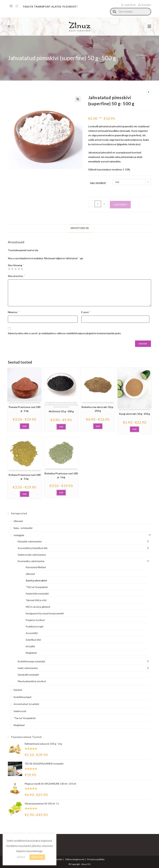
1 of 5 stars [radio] (9, 269)
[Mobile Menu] (149, 26)
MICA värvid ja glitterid (38, 607)
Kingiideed (31, 653)
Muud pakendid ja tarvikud (32, 681)
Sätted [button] (21, 857)
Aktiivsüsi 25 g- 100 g (61, 411)
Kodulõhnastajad (22, 697)
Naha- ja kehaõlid (23, 528)
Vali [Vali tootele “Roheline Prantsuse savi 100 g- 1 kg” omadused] (61, 493)
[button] (78, 99)
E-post (86, 312)
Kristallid (30, 646)
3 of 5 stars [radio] (16, 269)
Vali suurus (98, 183)
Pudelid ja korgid (35, 627)
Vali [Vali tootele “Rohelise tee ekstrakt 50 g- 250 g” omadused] (98, 426)
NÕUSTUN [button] (37, 857)
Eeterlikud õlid (33, 640)
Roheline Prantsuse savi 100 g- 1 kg (61, 475)
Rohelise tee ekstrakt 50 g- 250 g (98, 409)
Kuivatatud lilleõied (36, 567)
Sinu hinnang (16, 265)
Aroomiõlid (32, 633)
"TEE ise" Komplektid (37, 587)
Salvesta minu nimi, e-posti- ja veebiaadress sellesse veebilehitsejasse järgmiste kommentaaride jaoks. (65, 333)
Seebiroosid (20, 711)
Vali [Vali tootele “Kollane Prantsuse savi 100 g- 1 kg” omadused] (25, 494)
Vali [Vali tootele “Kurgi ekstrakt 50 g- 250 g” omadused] (134, 429)
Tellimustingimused (75, 859)
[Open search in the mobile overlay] (131, 12)
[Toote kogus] (98, 204)
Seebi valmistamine (28, 668)
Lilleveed (18, 521)
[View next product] (149, 92)
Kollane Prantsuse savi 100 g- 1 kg (25, 477)
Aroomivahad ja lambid (26, 704)
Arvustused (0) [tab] (79, 228)
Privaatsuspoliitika (96, 859)
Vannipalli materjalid (28, 675)
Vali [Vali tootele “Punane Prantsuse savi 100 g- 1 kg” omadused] (25, 426)
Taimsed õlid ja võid (36, 600)
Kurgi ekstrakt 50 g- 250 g (134, 414)
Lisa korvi (120, 205)
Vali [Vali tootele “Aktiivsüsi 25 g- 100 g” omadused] (61, 427)
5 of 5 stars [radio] (22, 269)
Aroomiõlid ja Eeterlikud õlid (33, 548)
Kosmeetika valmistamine (31, 561)
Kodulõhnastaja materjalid (31, 661)
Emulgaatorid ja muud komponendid (61, 402)
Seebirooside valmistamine (32, 555)
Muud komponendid (53, 405)
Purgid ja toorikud (35, 620)
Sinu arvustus (16, 276)
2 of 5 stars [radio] (12, 269)
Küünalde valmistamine (30, 541)
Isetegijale (19, 535)
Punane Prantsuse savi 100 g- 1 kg (25, 409)
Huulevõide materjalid (37, 594)
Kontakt (58, 859)
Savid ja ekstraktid (16, 402)
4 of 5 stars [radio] (19, 269)
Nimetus (14, 312)
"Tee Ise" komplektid (25, 718)
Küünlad (18, 690)
